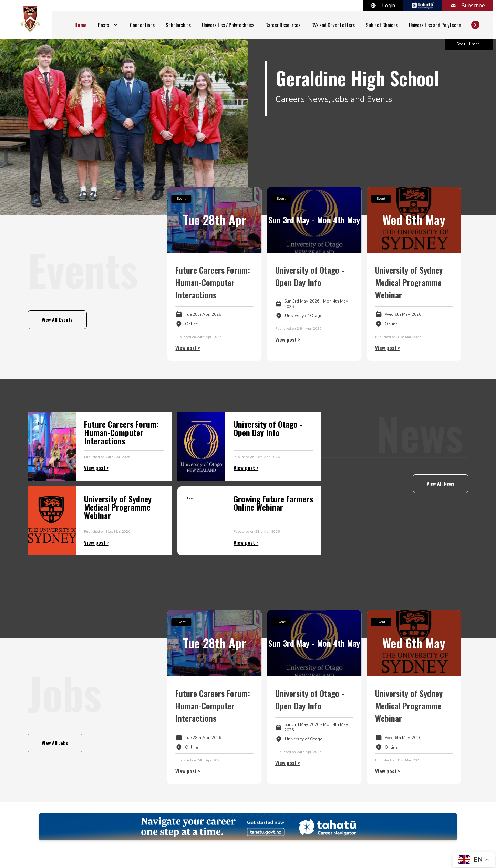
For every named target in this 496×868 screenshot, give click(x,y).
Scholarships (178, 25)
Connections (142, 25)
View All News (441, 483)
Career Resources (283, 25)
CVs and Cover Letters (333, 25)
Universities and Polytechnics (438, 25)
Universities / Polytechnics (228, 25)
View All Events (57, 320)
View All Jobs (55, 743)
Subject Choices (382, 25)
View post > (188, 348)
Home (81, 25)
